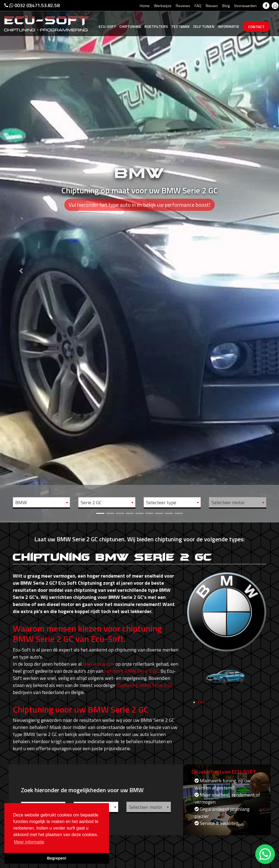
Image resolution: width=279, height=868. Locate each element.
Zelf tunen (204, 26)
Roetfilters (156, 26)
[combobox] (41, 502)
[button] (21, 260)
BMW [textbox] (21, 502)
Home (145, 6)
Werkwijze (163, 6)
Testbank (180, 26)
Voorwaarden (245, 6)
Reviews (183, 6)
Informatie (228, 26)
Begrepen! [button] (57, 858)
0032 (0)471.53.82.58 (32, 5)
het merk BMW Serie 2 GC (131, 671)
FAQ (198, 6)
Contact (256, 27)
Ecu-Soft (107, 26)
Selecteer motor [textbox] (228, 502)
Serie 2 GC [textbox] (91, 502)
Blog (226, 6)
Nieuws (212, 6)
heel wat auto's (99, 664)
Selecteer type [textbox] (161, 502)
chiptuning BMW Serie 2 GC (145, 685)
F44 (201, 716)
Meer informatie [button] (29, 842)
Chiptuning (130, 26)
